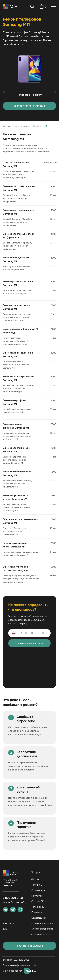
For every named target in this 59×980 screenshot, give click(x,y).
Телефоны (37, 885)
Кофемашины (39, 918)
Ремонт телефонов (21, 126)
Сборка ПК (37, 901)
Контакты (9, 923)
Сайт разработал (13, 971)
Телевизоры (38, 907)
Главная (6, 126)
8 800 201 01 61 (13, 898)
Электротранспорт (42, 929)
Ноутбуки (37, 896)
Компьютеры (38, 890)
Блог (6, 929)
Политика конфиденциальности (19, 965)
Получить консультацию (29, 643)
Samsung (37, 126)
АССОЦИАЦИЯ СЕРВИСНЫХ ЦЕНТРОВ (10, 883)
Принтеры (37, 912)
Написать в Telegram (29, 95)
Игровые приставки (42, 923)
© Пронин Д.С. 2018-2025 (16, 960)
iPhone (35, 879)
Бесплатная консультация (29, 106)
